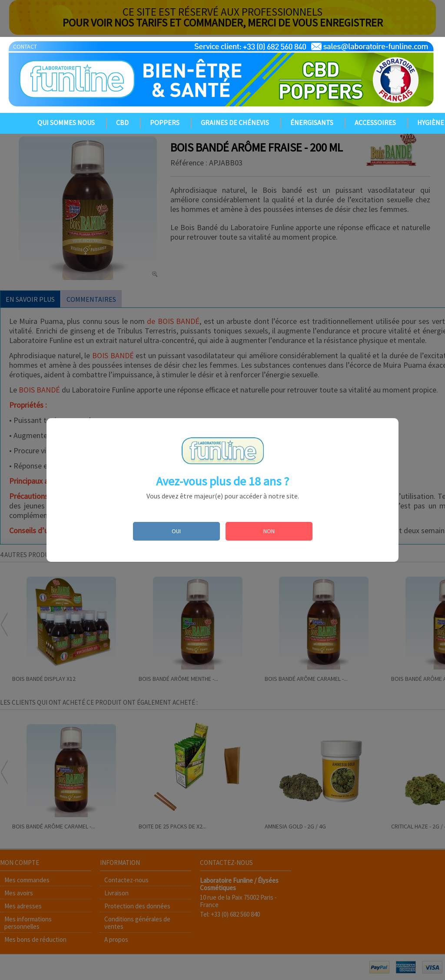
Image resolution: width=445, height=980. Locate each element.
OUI (176, 531)
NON (269, 531)
